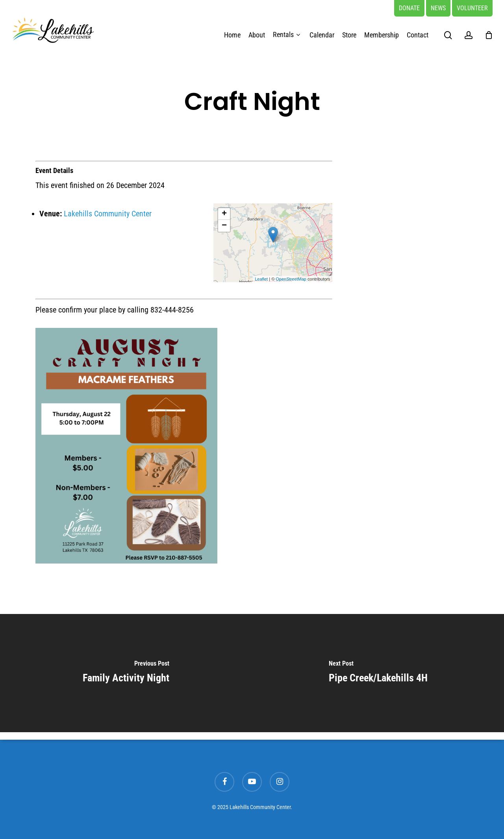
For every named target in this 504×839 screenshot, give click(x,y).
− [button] (224, 226)
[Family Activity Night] (126, 673)
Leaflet (261, 279)
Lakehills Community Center (108, 214)
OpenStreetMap (291, 279)
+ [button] (224, 214)
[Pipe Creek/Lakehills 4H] (378, 673)
